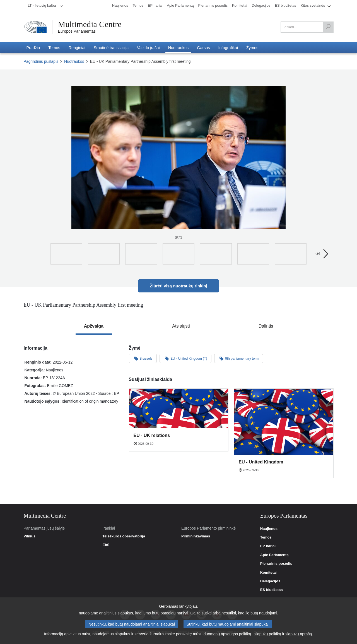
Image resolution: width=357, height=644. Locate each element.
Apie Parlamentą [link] (274, 555)
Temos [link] (266, 537)
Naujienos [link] (269, 529)
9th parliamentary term (239, 358)
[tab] (94, 326)
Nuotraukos (74, 61)
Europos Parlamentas (77, 31)
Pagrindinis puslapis (41, 61)
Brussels (143, 358)
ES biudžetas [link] (272, 590)
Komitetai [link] (268, 573)
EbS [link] (106, 545)
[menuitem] (45, 6)
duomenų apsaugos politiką (227, 634)
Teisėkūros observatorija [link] (124, 536)
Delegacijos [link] (270, 581)
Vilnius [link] (30, 536)
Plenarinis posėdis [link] (276, 564)
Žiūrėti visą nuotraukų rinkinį (178, 286)
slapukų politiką (268, 634)
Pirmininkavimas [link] (196, 536)
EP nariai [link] (268, 546)
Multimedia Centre (90, 24)
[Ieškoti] (328, 27)
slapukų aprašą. (299, 634)
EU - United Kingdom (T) (185, 358)
